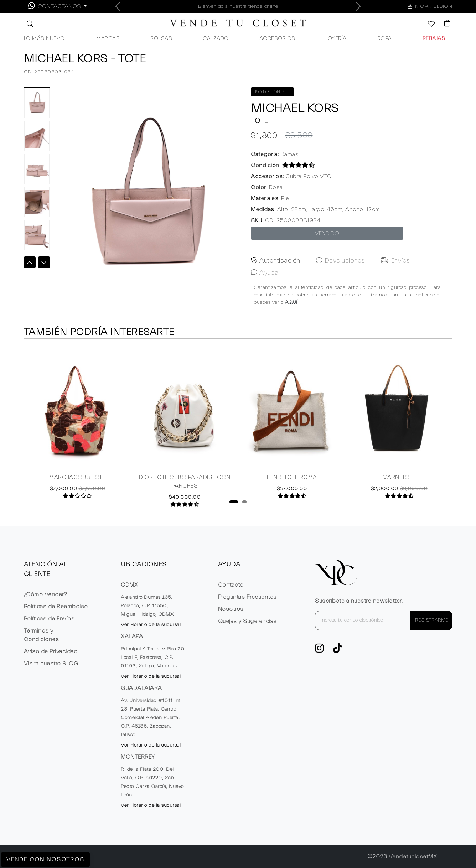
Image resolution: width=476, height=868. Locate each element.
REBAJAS (434, 39)
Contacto (231, 585)
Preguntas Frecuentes (247, 597)
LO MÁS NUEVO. (45, 39)
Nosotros (231, 609)
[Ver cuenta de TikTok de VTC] (338, 650)
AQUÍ (291, 324)
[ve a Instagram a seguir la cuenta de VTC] (320, 650)
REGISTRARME (431, 620)
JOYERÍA (336, 39)
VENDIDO (327, 233)
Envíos (395, 283)
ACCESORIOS (277, 39)
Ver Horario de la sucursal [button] (151, 625)
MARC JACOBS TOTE (77, 483)
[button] (29, 24)
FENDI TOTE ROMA (292, 483)
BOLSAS (161, 39)
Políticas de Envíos (49, 619)
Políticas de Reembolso (56, 607)
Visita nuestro (51, 664)
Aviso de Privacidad (51, 651)
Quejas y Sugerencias (247, 621)
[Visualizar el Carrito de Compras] (444, 24)
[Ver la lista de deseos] (428, 25)
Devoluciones (340, 283)
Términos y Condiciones (42, 635)
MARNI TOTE (399, 483)
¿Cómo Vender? (45, 594)
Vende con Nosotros (45, 859)
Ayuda (265, 294)
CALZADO (216, 39)
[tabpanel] (77, 428)
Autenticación (276, 283)
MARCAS (108, 39)
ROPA (385, 39)
